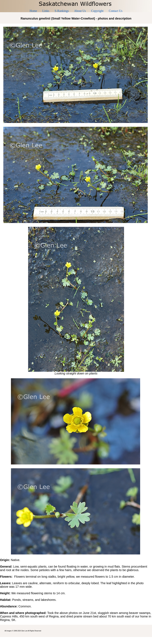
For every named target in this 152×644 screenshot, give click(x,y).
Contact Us (116, 11)
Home (33, 11)
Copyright (97, 11)
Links (46, 11)
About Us (80, 11)
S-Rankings (62, 11)
